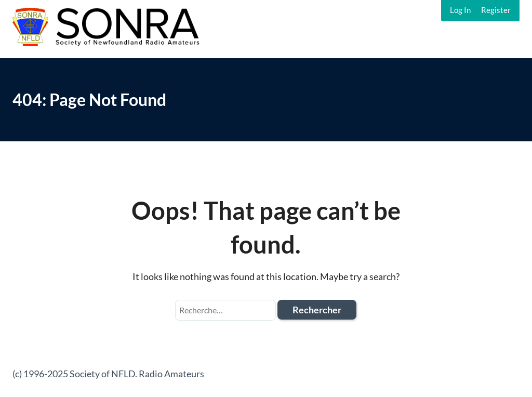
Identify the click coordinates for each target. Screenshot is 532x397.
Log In (460, 10)
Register (496, 10)
